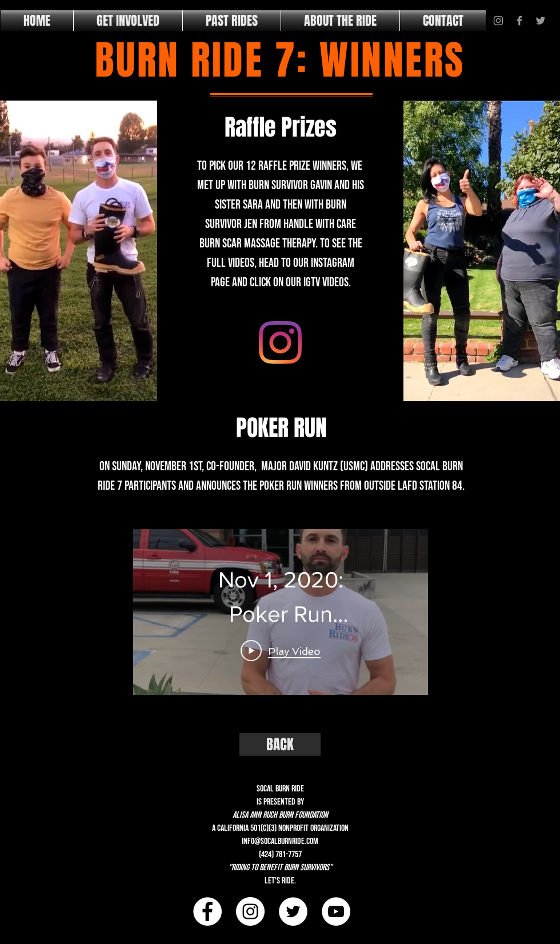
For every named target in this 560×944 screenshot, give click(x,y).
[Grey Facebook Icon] (519, 21)
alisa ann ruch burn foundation (280, 815)
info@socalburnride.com (280, 841)
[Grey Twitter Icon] (541, 21)
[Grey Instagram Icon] (498, 21)
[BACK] (280, 745)
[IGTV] (280, 343)
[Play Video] (281, 650)
